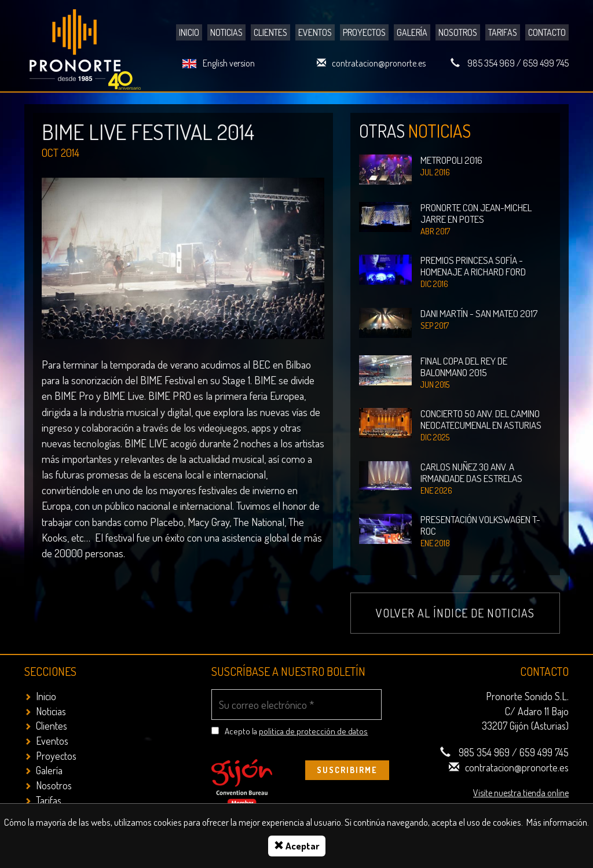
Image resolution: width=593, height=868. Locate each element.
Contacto (547, 32)
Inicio (189, 32)
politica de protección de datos (313, 731)
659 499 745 (546, 63)
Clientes (270, 32)
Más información (557, 822)
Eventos (315, 32)
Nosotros (458, 32)
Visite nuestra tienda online (521, 793)
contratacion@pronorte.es (379, 63)
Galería (412, 32)
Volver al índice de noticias (455, 613)
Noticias (226, 32)
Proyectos (364, 32)
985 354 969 (491, 63)
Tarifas (503, 32)
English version (229, 63)
